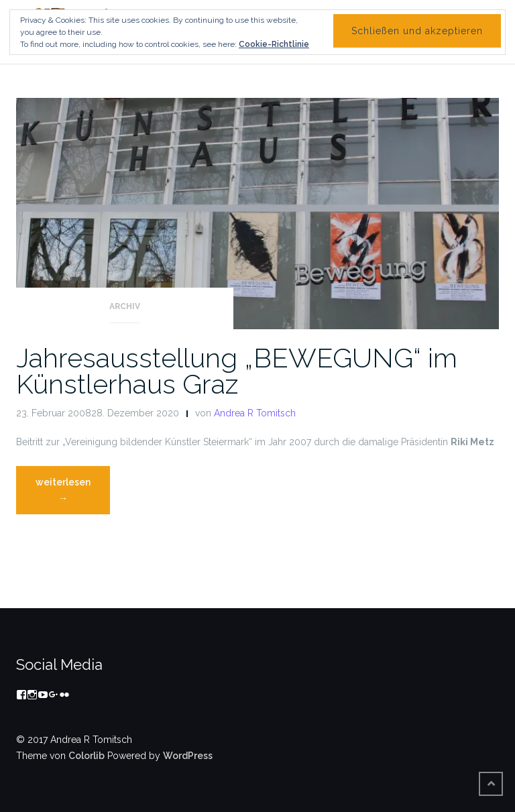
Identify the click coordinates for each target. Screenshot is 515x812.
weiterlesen (72, 494)
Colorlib (87, 756)
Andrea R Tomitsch (255, 413)
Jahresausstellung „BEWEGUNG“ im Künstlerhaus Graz (237, 371)
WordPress (188, 756)
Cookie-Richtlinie (274, 44)
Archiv (125, 306)
